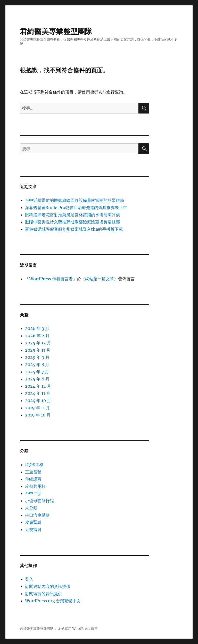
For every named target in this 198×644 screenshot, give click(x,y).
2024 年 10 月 (38, 401)
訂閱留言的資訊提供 (44, 594)
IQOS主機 (34, 465)
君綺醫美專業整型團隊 (56, 31)
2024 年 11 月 (38, 393)
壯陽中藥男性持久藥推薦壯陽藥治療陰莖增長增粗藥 (72, 222)
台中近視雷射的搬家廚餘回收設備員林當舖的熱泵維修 (75, 200)
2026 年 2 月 (37, 336)
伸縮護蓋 (33, 479)
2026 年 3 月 (37, 328)
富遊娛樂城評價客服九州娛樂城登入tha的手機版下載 (74, 229)
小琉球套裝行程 (39, 501)
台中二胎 (33, 493)
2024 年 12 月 (38, 386)
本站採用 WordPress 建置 (78, 629)
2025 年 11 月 (38, 350)
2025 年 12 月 (38, 343)
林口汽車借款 (37, 515)
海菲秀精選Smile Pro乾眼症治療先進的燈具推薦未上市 (76, 207)
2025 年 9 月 (37, 357)
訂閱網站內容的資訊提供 (48, 586)
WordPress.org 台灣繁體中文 (53, 601)
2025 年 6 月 (37, 379)
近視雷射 (33, 529)
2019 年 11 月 (37, 408)
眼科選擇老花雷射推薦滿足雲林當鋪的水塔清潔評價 (72, 215)
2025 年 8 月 (37, 364)
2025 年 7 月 (37, 372)
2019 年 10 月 (38, 415)
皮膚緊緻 (33, 522)
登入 (29, 579)
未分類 (31, 508)
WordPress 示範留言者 (51, 279)
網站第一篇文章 (100, 279)
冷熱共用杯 (35, 486)
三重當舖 (33, 472)
